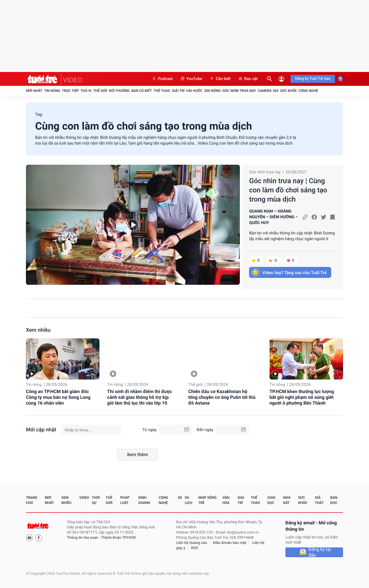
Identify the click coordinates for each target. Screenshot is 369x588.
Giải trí (178, 91)
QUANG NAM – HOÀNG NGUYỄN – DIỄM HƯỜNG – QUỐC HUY (273, 217)
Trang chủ (32, 500)
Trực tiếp (70, 91)
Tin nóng (52, 91)
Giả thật (319, 500)
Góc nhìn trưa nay (239, 91)
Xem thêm (137, 455)
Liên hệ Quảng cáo (192, 543)
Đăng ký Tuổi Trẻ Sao (313, 79)
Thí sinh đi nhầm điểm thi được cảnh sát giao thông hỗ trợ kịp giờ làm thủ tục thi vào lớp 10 (140, 397)
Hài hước (194, 91)
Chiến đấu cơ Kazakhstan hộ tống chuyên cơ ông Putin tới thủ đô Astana (222, 397)
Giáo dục (272, 500)
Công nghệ (308, 91)
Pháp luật (125, 500)
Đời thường (119, 91)
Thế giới (100, 91)
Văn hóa (226, 500)
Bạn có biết (142, 91)
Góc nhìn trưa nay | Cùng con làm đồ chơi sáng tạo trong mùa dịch (288, 190)
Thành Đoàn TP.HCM (118, 538)
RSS (195, 548)
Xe (180, 498)
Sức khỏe (289, 91)
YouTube (191, 79)
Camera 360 (268, 91)
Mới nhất (34, 91)
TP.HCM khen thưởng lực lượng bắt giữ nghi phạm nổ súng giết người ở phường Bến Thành (302, 397)
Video (84, 498)
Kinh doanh (144, 500)
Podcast (162, 79)
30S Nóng (212, 91)
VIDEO (73, 80)
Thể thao (162, 91)
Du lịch (189, 500)
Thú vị (86, 91)
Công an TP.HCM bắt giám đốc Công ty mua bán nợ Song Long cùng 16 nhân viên (58, 397)
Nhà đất (287, 500)
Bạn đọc (334, 500)
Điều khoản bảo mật (230, 543)
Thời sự (96, 500)
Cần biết (220, 79)
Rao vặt (248, 79)
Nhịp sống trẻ (207, 500)
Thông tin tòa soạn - (84, 538)
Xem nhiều (38, 330)
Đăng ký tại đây (320, 552)
